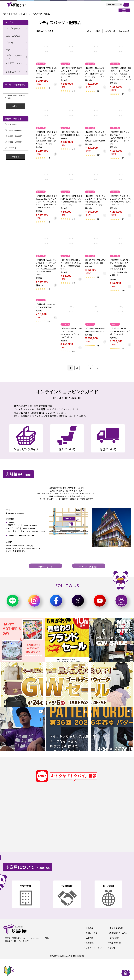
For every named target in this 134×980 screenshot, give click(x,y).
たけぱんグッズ (12, 28)
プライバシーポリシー (95, 969)
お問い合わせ (91, 955)
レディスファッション (19, 14)
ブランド (9, 42)
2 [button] (76, 382)
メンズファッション (14, 62)
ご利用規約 (114, 960)
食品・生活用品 (12, 35)
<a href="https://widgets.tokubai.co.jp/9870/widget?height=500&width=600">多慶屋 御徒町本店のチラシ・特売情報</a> (78, 842)
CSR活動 (89, 960)
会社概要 (89, 950)
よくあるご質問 (116, 950)
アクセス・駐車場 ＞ (89, 587)
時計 (7, 49)
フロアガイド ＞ (45, 587)
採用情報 (89, 964)
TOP (5, 14)
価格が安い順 (110, 31)
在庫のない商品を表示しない (15, 94)
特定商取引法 (115, 964)
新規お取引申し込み (117, 955)
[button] (97, 382)
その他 (112, 969)
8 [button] (90, 382)
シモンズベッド (12, 69)
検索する (16, 103)
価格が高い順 (124, 31)
